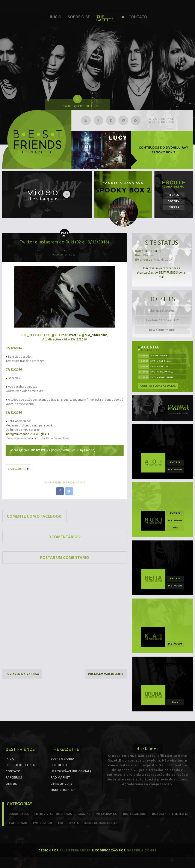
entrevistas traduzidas (53, 814)
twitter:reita (68, 823)
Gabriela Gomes (142, 850)
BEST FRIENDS (155, 251)
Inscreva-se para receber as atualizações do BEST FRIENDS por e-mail (162, 272)
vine (175, 528)
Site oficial (60, 765)
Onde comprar (63, 790)
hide (33, 438)
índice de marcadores (101, 823)
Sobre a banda (62, 759)
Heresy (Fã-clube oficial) (71, 771)
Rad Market (60, 777)
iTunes (174, 195)
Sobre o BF (79, 17)
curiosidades (19, 814)
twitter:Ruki (42, 823)
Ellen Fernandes (75, 850)
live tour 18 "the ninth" (162, 320)
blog (175, 702)
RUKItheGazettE (66, 335)
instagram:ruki (135, 814)
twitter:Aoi (18, 823)
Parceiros (14, 777)
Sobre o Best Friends (22, 765)
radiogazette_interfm (170, 814)
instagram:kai (107, 814)
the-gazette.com (162, 311)
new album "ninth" (162, 330)
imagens (84, 814)
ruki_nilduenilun (96, 335)
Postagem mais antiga (22, 674)
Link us (11, 784)
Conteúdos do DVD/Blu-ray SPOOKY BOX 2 (163, 150)
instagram (175, 470)
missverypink (40, 450)
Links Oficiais (61, 784)
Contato (138, 17)
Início (56, 17)
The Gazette (105, 18)
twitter (175, 462)
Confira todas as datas (158, 386)
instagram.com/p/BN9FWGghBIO (27, 434)
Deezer (174, 207)
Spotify (174, 201)
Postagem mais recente (106, 674)
